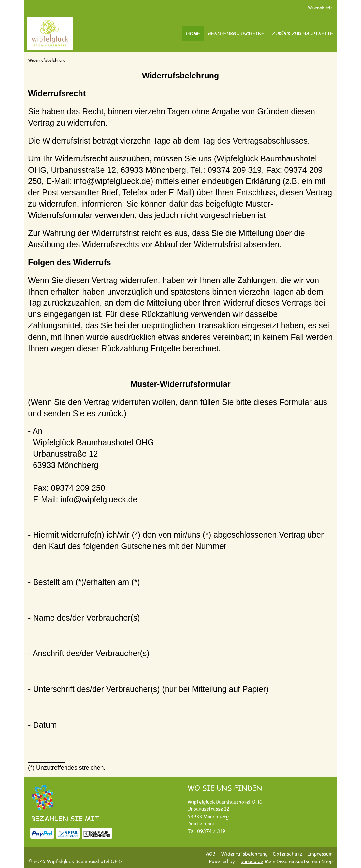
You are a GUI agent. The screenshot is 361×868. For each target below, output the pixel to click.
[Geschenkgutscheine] (236, 34)
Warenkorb (320, 7)
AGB (210, 854)
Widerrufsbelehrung (244, 854)
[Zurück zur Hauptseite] (303, 34)
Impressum (320, 854)
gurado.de (252, 861)
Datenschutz (288, 854)
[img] (50, 34)
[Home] (193, 34)
